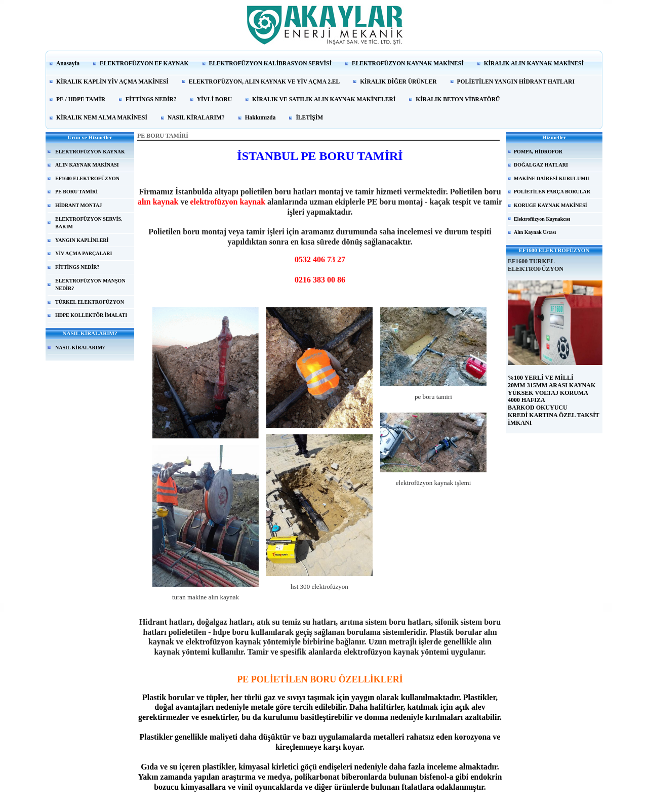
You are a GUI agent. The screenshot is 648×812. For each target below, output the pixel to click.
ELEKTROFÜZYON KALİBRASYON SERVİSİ (270, 63)
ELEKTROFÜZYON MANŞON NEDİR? (90, 285)
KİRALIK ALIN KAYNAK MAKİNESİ (534, 63)
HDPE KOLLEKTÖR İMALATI (91, 315)
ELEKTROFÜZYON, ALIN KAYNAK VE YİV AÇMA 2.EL (264, 82)
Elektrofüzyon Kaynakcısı (542, 219)
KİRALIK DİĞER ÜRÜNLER (398, 82)
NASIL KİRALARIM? (196, 117)
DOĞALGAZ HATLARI (541, 165)
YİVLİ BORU (214, 99)
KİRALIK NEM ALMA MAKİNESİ (102, 117)
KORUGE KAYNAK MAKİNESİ (551, 205)
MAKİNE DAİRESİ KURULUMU (552, 178)
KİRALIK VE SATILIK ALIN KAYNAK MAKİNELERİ (324, 99)
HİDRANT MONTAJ (78, 205)
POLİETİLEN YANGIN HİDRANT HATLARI (516, 82)
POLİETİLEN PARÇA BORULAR (552, 192)
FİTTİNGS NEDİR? (151, 99)
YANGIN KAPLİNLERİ (82, 240)
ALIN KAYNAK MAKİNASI (87, 165)
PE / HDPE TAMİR (81, 99)
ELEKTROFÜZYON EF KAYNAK (144, 63)
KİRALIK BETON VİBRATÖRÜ (458, 99)
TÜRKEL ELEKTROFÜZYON (90, 302)
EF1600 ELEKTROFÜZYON (87, 178)
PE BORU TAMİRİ (76, 192)
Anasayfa (68, 63)
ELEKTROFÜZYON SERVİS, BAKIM (89, 223)
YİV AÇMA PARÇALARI (84, 253)
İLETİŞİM (309, 117)
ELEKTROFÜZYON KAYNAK (90, 152)
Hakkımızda (260, 117)
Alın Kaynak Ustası (535, 232)
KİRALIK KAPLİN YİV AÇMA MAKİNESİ (112, 82)
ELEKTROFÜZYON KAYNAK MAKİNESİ (408, 63)
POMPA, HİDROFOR (538, 152)
